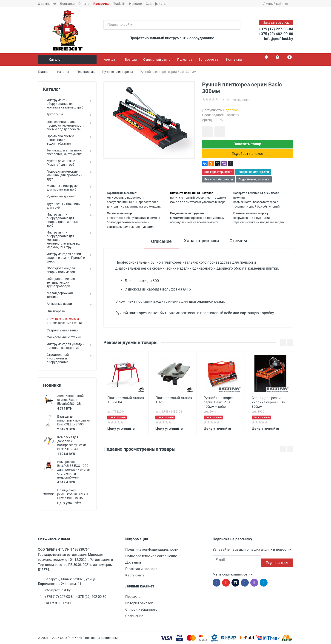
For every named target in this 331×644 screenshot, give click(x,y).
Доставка (67, 4)
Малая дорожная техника (58, 295)
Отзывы (240, 245)
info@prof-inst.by (279, 39)
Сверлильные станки (61, 330)
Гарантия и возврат (141, 569)
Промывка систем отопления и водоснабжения (58, 140)
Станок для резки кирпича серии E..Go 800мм (268, 406)
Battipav (233, 115)
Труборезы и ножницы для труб (62, 206)
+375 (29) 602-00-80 (276, 34)
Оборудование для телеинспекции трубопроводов (59, 282)
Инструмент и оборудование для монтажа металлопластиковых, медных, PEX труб (62, 240)
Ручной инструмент (60, 196)
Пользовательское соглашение (151, 556)
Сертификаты (156, 4)
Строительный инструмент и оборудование (56, 358)
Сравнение (134, 616)
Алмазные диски (57, 304)
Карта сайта (135, 575)
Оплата (84, 4)
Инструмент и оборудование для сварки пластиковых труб (61, 220)
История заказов (139, 603)
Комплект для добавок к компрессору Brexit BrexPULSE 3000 (72, 443)
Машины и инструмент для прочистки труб (62, 188)
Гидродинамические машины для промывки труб (63, 175)
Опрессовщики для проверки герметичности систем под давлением (64, 125)
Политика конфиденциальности (152, 550)
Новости (136, 4)
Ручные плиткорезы (65, 319)
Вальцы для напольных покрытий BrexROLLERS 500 (74, 420)
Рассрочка (101, 4)
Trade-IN (119, 4)
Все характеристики (218, 175)
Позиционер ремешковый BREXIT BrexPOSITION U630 (73, 494)
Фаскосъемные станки (62, 337)
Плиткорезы (54, 311)
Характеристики (200, 245)
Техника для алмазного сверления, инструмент (63, 152)
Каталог (68, 60)
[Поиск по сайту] (167, 25)
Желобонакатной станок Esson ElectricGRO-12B (70, 400)
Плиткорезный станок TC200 (174, 403)
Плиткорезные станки (66, 323)
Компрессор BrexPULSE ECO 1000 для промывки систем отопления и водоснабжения (74, 470)
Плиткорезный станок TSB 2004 (126, 403)
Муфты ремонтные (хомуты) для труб (59, 163)
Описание (158, 245)
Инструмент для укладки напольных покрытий (64, 346)
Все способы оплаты (219, 183)
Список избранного (141, 610)
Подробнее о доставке (254, 183)
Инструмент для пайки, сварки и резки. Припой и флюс (64, 258)
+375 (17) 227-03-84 (276, 29)
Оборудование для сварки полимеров (59, 270)
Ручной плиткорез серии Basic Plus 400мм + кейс (219, 406)
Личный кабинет (277, 4)
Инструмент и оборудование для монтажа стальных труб (63, 104)
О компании (47, 4)
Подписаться (277, 560)
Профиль (133, 597)
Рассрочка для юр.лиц (253, 175)
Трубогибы (53, 114)
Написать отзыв (239, 100)
